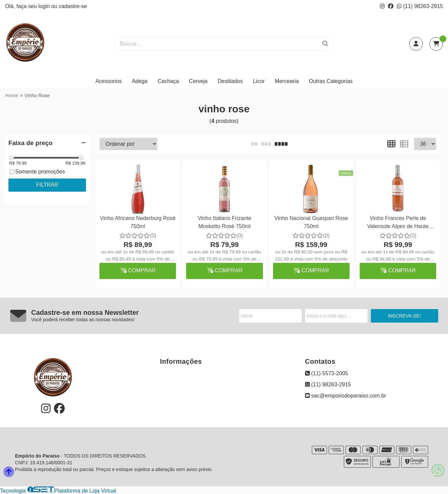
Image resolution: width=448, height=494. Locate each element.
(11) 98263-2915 (420, 6)
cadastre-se (73, 6)
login (45, 6)
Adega (140, 81)
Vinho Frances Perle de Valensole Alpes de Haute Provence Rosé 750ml (398, 223)
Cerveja (198, 81)
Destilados (230, 81)
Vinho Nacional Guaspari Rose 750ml (311, 222)
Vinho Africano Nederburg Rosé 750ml (138, 222)
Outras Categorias (331, 81)
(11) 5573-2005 (327, 373)
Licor (259, 81)
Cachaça (168, 81)
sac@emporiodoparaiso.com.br (346, 396)
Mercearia (287, 81)
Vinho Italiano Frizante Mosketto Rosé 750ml (224, 222)
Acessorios (109, 81)
